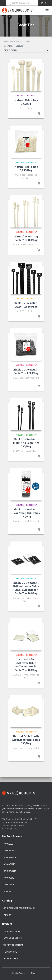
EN (42, 3)
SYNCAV (7, 891)
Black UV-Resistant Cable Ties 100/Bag (26, 305)
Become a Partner (13, 938)
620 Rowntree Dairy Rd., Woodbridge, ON (20, 819)
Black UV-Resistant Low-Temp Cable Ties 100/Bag (26, 513)
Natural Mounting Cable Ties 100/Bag (26, 238)
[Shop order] (26, 51)
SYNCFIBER (9, 885)
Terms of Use (10, 952)
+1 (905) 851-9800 (10, 829)
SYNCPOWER (9, 878)
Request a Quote (12, 931)
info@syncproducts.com (13, 826)
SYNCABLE (8, 844)
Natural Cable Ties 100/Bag (26, 102)
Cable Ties (20, 96)
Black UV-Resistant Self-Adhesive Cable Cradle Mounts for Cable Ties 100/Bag (26, 588)
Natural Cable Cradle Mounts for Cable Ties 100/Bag (26, 740)
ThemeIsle (35, 973)
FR (45, 3)
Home (6, 42)
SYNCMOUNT (9, 851)
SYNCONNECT (16, 42)
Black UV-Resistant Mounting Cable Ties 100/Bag (26, 443)
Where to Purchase (13, 945)
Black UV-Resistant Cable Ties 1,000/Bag (26, 371)
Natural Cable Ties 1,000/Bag (26, 168)
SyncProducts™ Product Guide (19, 908)
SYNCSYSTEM (10, 871)
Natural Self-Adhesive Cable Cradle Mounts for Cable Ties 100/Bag (26, 665)
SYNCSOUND (9, 864)
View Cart (8, 915)
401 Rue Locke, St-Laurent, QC (15, 822)
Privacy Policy (11, 959)
